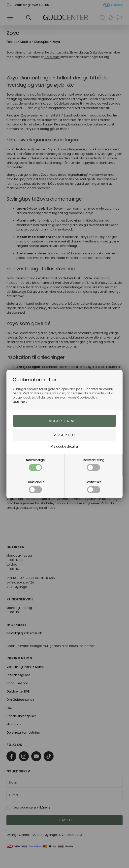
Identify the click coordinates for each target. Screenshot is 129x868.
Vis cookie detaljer (64, 446)
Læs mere (20, 402)
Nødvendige (35, 464)
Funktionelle (35, 487)
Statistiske (94, 487)
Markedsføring (94, 464)
